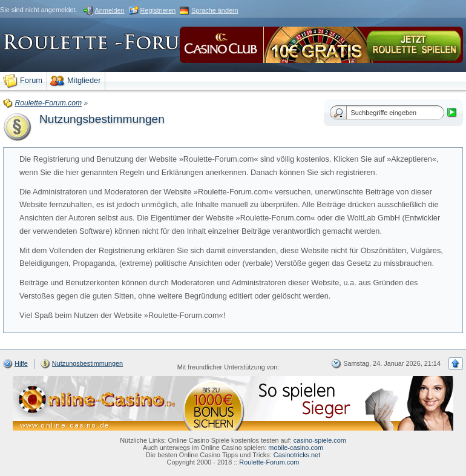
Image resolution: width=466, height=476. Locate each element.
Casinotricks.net (297, 455)
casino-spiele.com (320, 440)
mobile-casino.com (296, 448)
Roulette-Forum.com (269, 462)
